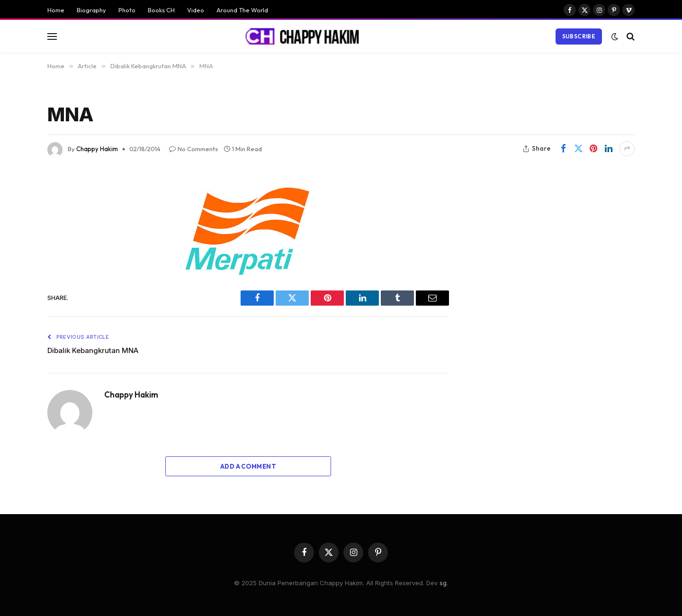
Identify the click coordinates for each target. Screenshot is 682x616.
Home (56, 10)
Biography (91, 10)
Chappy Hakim (97, 149)
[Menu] (52, 36)
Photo (127, 10)
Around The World (242, 10)
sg (443, 583)
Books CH (161, 10)
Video (196, 10)
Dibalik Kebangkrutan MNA (93, 350)
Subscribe (579, 36)
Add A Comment (248, 466)
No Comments (193, 149)
